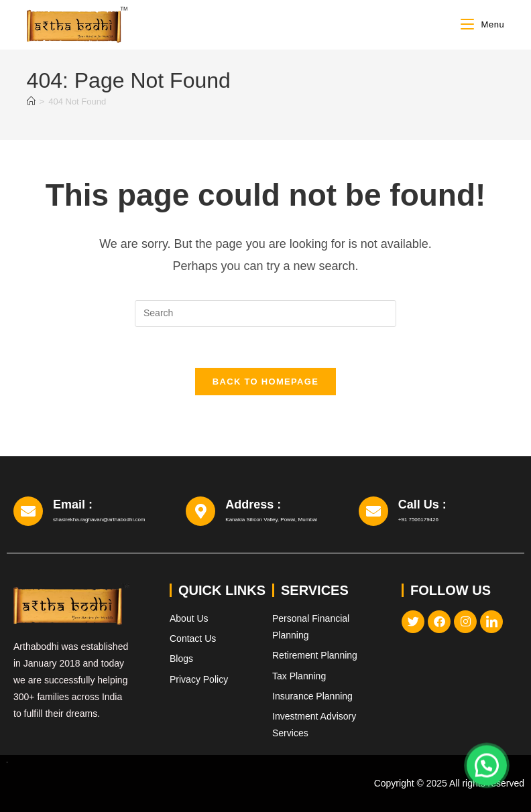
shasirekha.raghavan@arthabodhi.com (99, 520)
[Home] (31, 101)
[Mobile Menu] (482, 24)
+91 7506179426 (418, 520)
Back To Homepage (265, 382)
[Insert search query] (265, 314)
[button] (487, 763)
